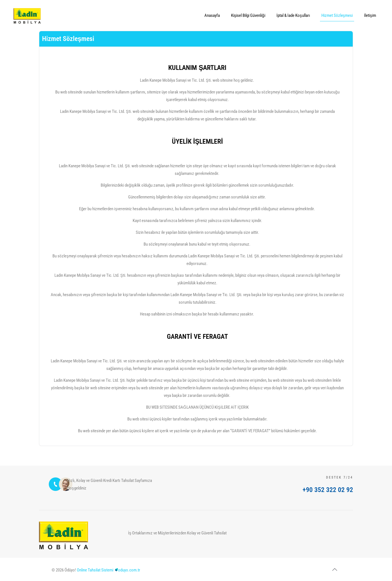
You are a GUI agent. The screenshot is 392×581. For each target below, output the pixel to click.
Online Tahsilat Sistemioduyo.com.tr (109, 570)
